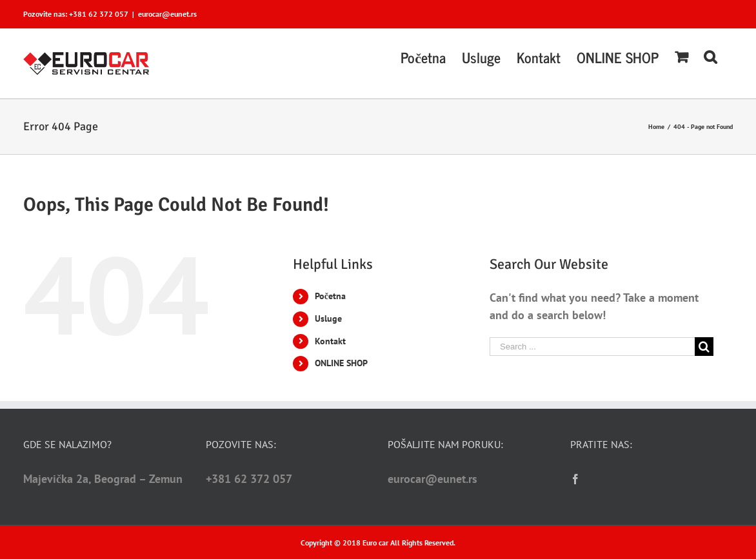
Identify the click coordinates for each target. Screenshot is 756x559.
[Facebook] (575, 479)
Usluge (328, 319)
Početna (330, 296)
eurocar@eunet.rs (167, 14)
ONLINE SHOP (341, 363)
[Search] (710, 56)
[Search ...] (592, 347)
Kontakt (330, 341)
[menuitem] (423, 56)
